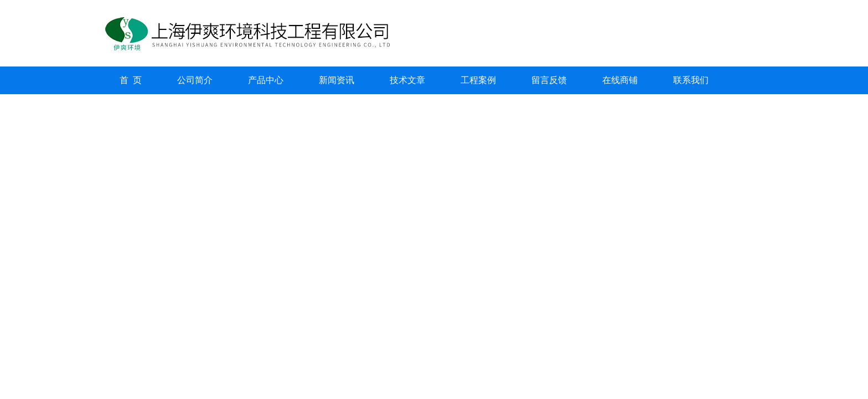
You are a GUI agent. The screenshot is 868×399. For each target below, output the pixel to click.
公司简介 (195, 80)
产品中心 (266, 80)
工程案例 (478, 80)
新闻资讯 (337, 80)
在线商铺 (620, 80)
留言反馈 (549, 80)
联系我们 (691, 80)
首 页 (131, 80)
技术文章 (407, 80)
